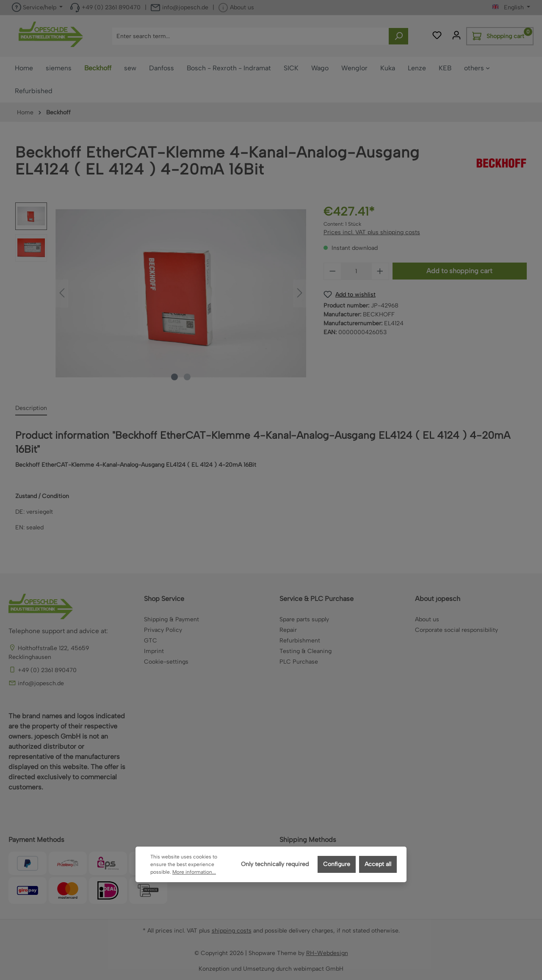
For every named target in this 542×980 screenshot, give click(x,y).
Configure (337, 864)
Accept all (378, 864)
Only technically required (275, 864)
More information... (194, 872)
